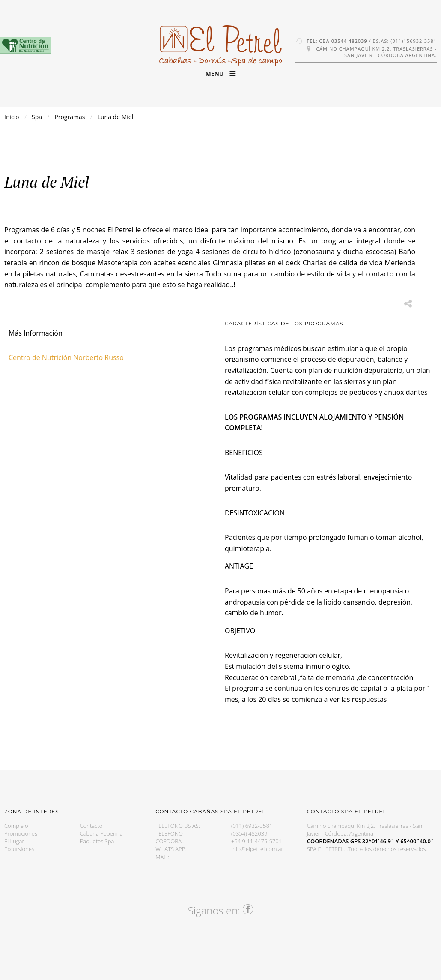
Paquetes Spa (97, 841)
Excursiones (19, 849)
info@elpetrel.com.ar (257, 849)
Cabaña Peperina (101, 833)
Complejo (16, 826)
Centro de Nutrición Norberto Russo (66, 357)
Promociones (21, 833)
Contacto (91, 826)
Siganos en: (221, 910)
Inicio (12, 117)
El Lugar (14, 841)
